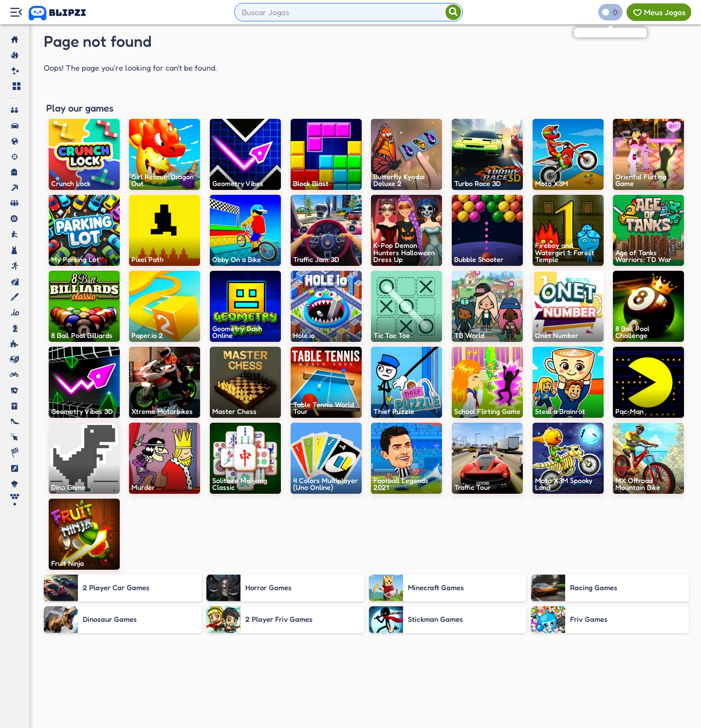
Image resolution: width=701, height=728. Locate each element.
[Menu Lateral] (16, 12)
